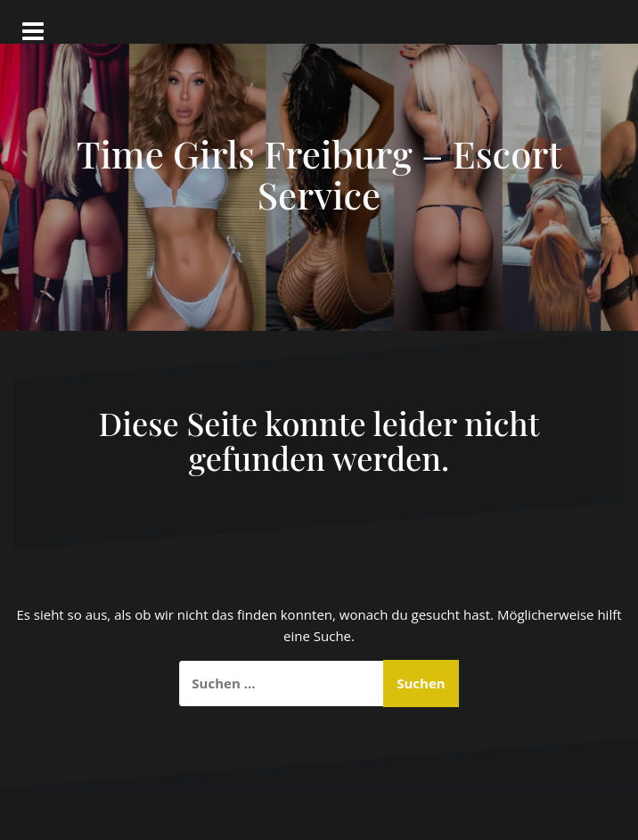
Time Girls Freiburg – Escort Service (319, 174)
